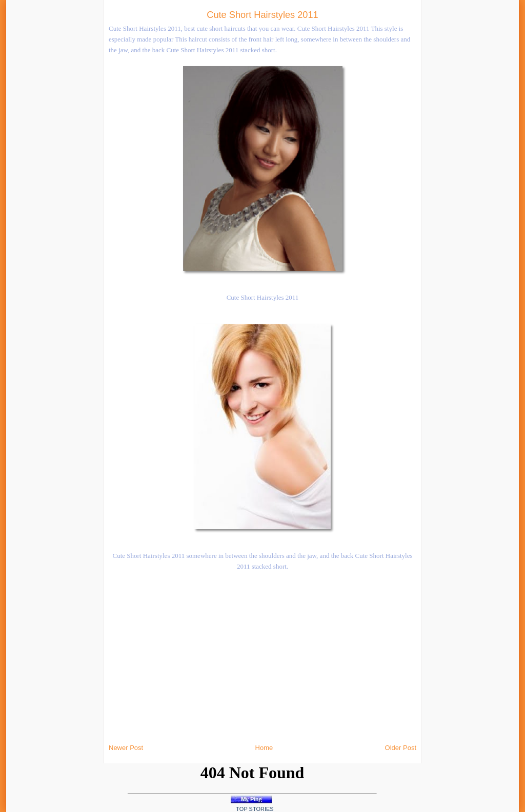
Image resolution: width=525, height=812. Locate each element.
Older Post (401, 748)
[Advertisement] (114, 154)
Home (264, 748)
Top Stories (255, 809)
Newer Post (126, 748)
